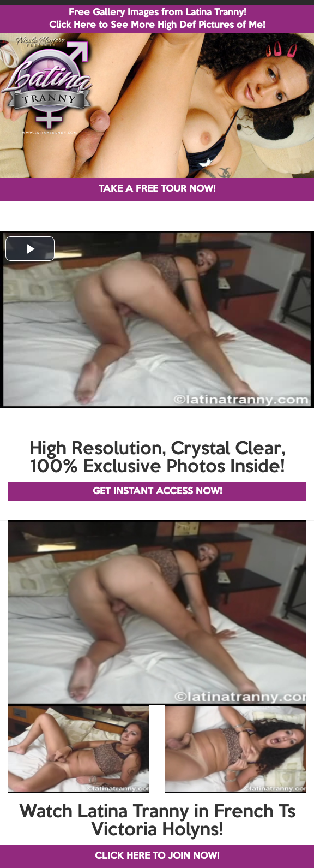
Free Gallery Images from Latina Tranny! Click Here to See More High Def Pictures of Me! (157, 19)
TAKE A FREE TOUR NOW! (157, 189)
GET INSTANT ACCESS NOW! (157, 492)
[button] (30, 249)
